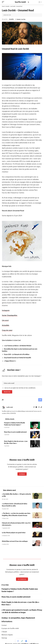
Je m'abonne (22, 474)
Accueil (3, 6)
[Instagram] (39, 407)
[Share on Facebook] (18, 641)
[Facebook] (34, 407)
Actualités (7, 6)
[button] (4, 2)
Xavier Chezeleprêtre (10, 315)
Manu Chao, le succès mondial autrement (15, 432)
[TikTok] (41, 407)
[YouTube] (36, 407)
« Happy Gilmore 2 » (10, 361)
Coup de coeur (7, 330)
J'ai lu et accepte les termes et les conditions (20, 388)
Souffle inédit (10, 407)
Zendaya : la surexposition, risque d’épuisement (18, 618)
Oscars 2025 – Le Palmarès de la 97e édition (17, 354)
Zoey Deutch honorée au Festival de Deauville (17, 358)
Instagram (6, 310)
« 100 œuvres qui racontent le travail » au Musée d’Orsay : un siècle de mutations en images (22, 611)
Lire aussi (5, 320)
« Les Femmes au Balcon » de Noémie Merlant (18, 346)
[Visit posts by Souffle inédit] (4, 407)
